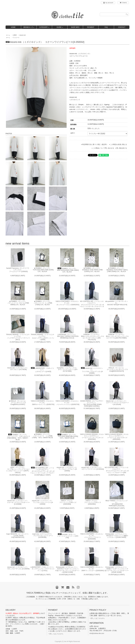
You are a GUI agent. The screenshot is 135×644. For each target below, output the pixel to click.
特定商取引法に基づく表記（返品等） (95, 144)
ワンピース (16, 38)
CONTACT (122, 27)
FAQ (106, 27)
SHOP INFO (75, 27)
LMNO (15, 35)
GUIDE (59, 27)
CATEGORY (43, 27)
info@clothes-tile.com (97, 633)
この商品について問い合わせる (103, 148)
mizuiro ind (22, 35)
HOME (13, 27)
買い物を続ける (122, 148)
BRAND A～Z (28, 27)
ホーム (8, 35)
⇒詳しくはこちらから (56, 634)
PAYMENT (91, 27)
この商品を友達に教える (119, 144)
